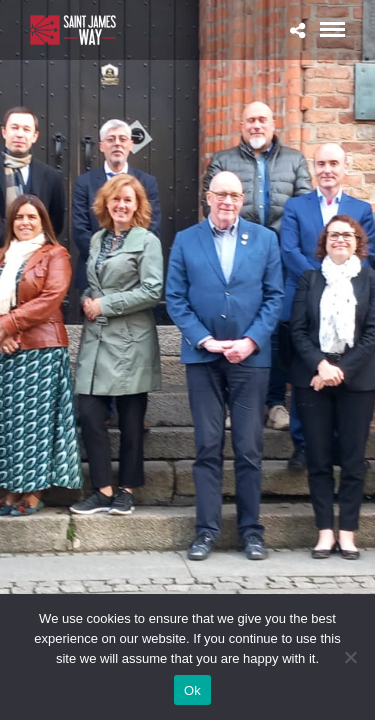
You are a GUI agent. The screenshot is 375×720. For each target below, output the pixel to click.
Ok (192, 690)
